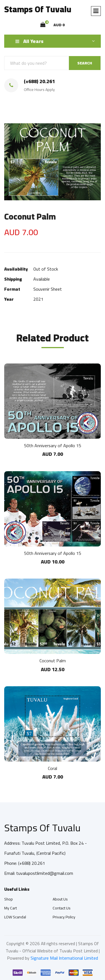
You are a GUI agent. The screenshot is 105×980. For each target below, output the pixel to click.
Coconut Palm (53, 661)
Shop (9, 899)
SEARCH (85, 63)
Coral (53, 768)
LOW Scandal (15, 917)
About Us (60, 899)
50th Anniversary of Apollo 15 (53, 446)
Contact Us (62, 908)
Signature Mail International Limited (64, 958)
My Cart (11, 908)
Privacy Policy (64, 917)
